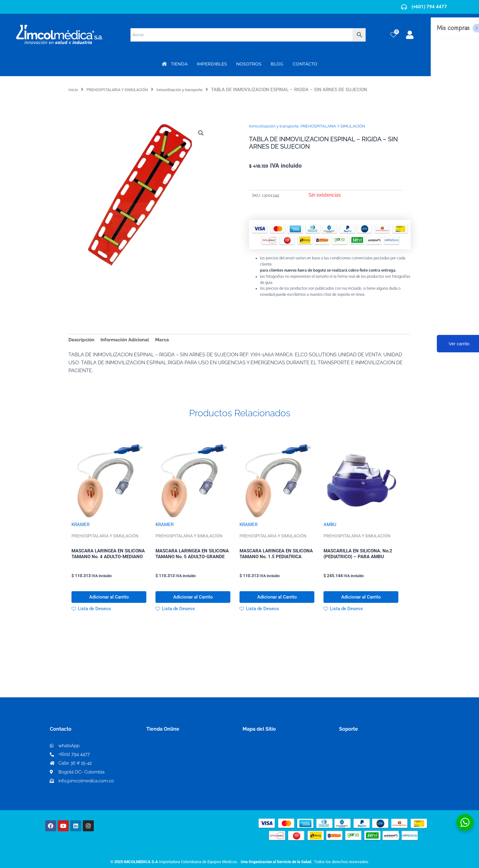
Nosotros (253, 753)
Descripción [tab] (82, 340)
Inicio (74, 90)
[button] (200, 133)
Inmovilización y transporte (196, 90)
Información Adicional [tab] (128, 340)
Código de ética (357, 763)
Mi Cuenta (160, 753)
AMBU (330, 526)
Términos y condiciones (366, 753)
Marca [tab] (168, 340)
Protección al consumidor (369, 782)
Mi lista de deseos (169, 763)
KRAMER (81, 526)
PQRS (249, 762)
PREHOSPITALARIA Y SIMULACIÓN (124, 90)
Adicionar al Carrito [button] (109, 601)
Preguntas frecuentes (364, 772)
